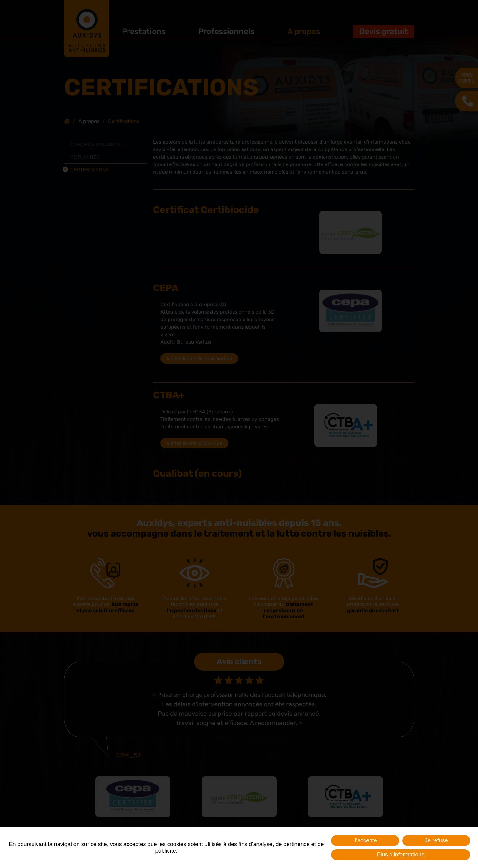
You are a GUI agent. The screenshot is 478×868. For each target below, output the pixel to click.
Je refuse (436, 840)
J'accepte (365, 840)
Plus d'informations (401, 855)
